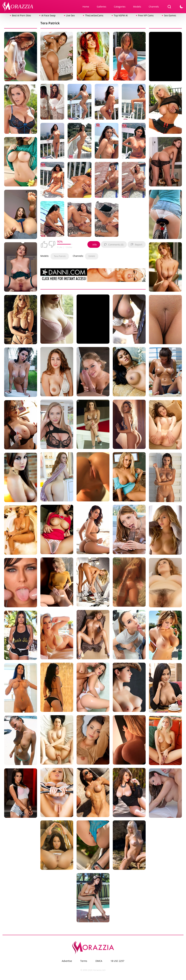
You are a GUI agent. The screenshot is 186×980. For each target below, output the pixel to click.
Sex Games (170, 15)
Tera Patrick (60, 256)
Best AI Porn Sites (22, 15)
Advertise (67, 961)
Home (86, 7)
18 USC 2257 (117, 961)
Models (137, 7)
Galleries (102, 7)
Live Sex (70, 15)
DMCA (99, 961)
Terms (84, 961)
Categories (120, 7)
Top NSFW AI (121, 15)
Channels (154, 7)
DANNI (92, 256)
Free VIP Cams (146, 15)
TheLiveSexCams (94, 15)
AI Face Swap (48, 15)
